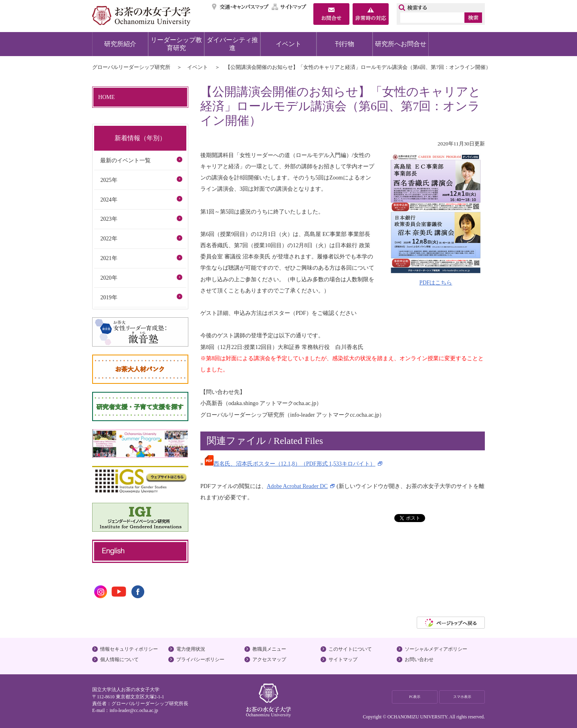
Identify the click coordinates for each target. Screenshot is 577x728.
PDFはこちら (436, 282)
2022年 (109, 238)
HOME (106, 97)
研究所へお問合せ (401, 44)
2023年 (109, 219)
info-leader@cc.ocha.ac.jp (134, 710)
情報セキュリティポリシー (129, 649)
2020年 (109, 278)
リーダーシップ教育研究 (176, 44)
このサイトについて (350, 649)
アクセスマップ (269, 659)
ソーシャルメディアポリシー (436, 649)
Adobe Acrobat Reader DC (297, 486)
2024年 (109, 200)
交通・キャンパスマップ (241, 7)
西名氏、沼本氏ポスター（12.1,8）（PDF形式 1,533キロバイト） (290, 464)
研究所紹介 (120, 44)
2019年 (109, 297)
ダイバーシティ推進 (232, 44)
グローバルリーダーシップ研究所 (131, 67)
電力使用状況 (191, 649)
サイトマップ (289, 7)
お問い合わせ (419, 659)
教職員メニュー (269, 649)
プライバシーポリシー (200, 659)
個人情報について (119, 659)
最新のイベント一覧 (125, 160)
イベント (288, 44)
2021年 (109, 258)
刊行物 (345, 44)
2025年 (109, 180)
